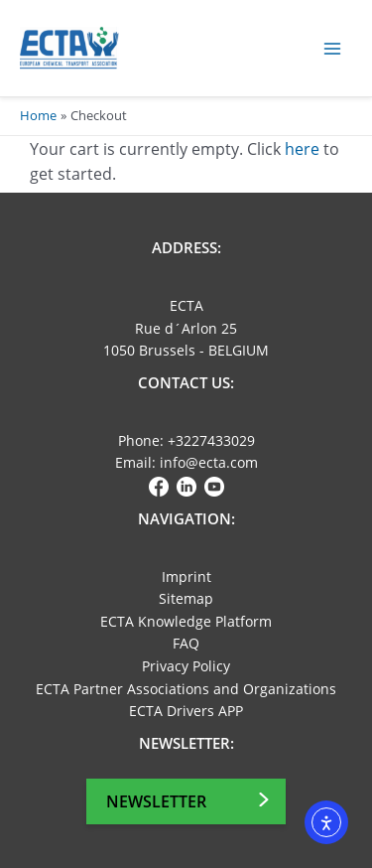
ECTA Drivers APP (186, 711)
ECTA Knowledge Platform (186, 621)
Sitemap (186, 598)
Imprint (186, 577)
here (302, 149)
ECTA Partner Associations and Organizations (186, 689)
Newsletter (156, 801)
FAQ (186, 643)
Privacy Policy (186, 666)
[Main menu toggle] (333, 48)
